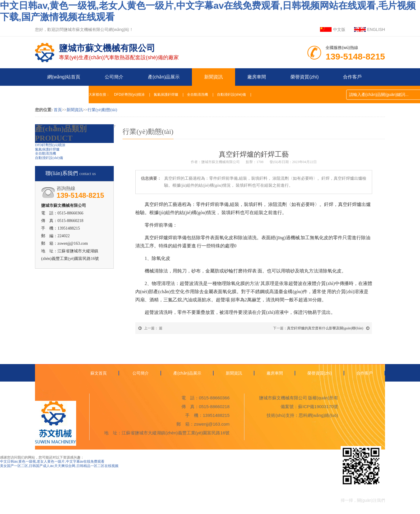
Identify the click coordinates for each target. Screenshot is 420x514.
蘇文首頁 (99, 373)
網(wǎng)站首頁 (64, 77)
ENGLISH (376, 29)
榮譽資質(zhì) (304, 77)
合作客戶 (352, 77)
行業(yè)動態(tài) (102, 110)
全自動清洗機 (197, 95)
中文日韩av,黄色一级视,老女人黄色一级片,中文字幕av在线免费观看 (52, 461)
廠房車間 (257, 77)
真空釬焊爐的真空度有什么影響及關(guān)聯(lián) (325, 328)
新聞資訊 (213, 77)
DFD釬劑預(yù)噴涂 (129, 95)
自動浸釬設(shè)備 (231, 95)
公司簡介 (114, 77)
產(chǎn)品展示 (164, 77)
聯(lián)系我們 (62, 94)
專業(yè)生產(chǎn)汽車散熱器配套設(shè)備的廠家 (119, 48)
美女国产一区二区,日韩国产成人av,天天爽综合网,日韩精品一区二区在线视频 (59, 466)
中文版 (339, 29)
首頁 (58, 110)
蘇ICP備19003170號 (318, 407)
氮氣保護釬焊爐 (166, 95)
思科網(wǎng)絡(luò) (318, 415)
